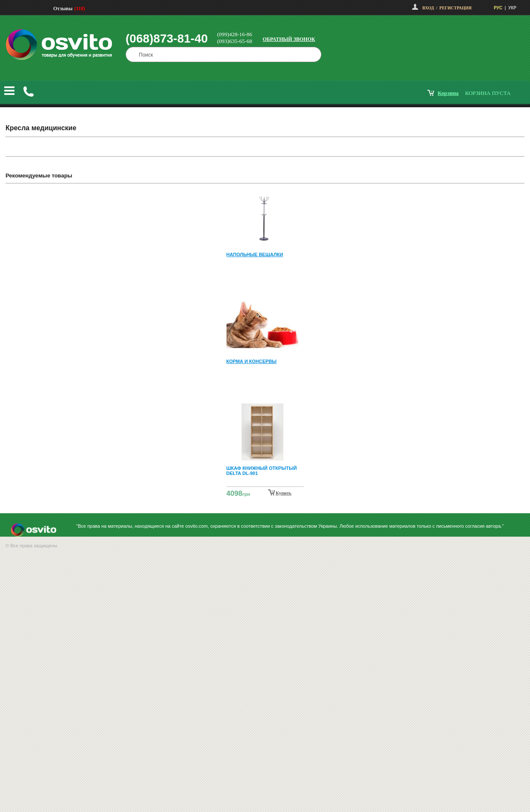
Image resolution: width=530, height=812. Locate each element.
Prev (264, 196)
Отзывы (63, 9)
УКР (512, 8)
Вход (428, 8)
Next (265, 493)
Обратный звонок (289, 39)
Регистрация (456, 8)
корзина (448, 93)
